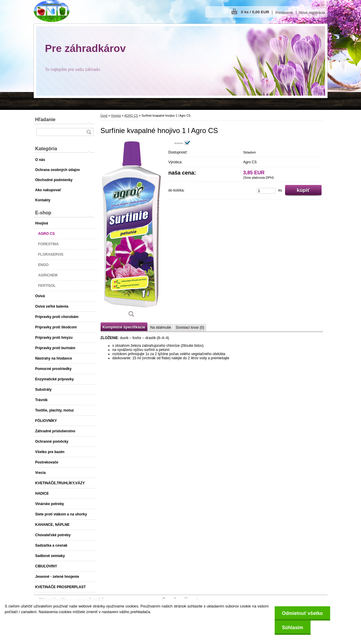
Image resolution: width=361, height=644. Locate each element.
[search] (89, 132)
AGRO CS (131, 116)
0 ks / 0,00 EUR (255, 12)
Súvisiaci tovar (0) (190, 327)
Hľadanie (45, 120)
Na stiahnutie (160, 327)
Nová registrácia (312, 13)
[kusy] (266, 191)
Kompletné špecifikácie (124, 327)
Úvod (104, 116)
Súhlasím (293, 628)
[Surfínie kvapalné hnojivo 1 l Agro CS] (132, 231)
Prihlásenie (284, 13)
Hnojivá (116, 116)
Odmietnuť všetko (302, 613)
